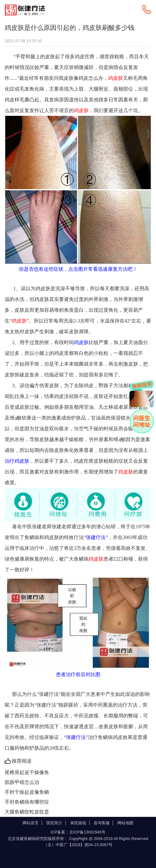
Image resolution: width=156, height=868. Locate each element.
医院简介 (54, 823)
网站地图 (125, 823)
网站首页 (31, 823)
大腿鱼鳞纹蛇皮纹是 (27, 812)
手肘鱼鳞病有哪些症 (27, 802)
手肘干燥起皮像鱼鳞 (27, 792)
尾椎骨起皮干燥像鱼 (27, 772)
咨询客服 (102, 823)
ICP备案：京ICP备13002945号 (78, 832)
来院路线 (78, 823)
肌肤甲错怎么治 (22, 782)
